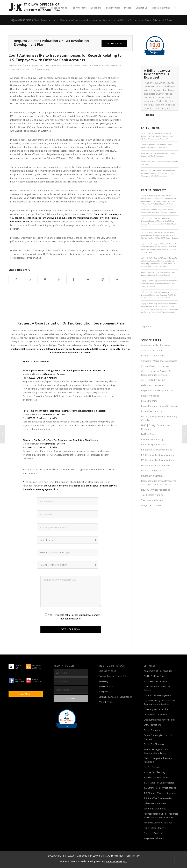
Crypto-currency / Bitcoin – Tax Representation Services (157, 373)
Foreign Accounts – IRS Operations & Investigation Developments (58, 65)
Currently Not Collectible (154, 380)
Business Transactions (153, 356)
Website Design (69, 861)
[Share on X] (30, 279)
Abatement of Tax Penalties (156, 345)
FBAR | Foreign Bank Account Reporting (156, 427)
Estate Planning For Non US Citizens (160, 406)
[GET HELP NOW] (114, 44)
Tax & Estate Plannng (152, 495)
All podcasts (148, 327)
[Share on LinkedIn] (59, 279)
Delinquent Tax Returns (153, 385)
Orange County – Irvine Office (114, 676)
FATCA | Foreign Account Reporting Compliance (159, 418)
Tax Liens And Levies (152, 500)
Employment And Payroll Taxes (157, 390)
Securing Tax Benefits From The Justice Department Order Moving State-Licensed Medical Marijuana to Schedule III (157, 136)
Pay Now (25, 694)
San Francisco (106, 686)
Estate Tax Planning (151, 411)
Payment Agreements (152, 476)
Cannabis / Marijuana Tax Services (159, 361)
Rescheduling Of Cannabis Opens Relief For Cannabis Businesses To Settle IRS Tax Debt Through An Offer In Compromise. (158, 173)
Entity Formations (150, 396)
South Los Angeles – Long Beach (115, 697)
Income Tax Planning (152, 439)
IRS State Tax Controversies (156, 465)
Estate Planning (149, 401)
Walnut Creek (106, 702)
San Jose (103, 691)
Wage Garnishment (151, 505)
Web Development (91, 861)
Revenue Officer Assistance (156, 490)
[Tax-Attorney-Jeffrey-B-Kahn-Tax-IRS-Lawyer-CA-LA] (34, 8)
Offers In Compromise (153, 470)
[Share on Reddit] (102, 279)
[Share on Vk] (88, 279)
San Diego (104, 681)
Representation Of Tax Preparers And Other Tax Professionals (159, 483)
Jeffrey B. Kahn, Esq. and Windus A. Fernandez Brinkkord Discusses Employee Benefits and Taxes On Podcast (159, 283)
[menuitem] (43, 8)
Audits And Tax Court (152, 350)
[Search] (175, 8)
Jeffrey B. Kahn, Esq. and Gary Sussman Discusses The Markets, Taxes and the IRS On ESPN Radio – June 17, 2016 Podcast (159, 295)
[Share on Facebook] (16, 279)
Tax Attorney (45, 69)
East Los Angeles (107, 671)
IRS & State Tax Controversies (157, 450)
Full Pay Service (149, 434)
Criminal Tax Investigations (155, 366)
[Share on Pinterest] (45, 279)
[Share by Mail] (117, 279)
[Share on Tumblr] (74, 279)
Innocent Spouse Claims (154, 444)
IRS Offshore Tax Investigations (157, 455)
